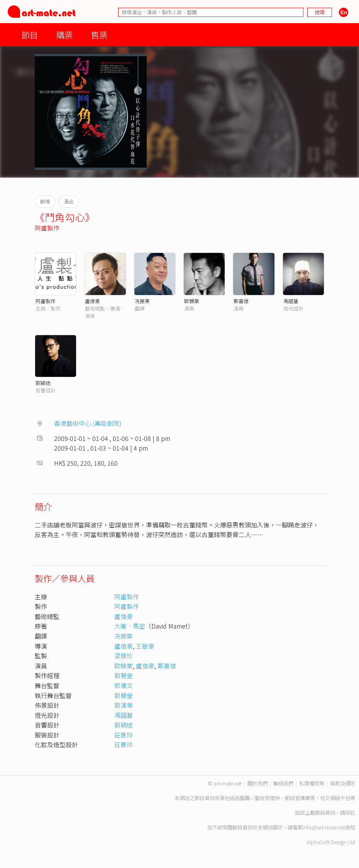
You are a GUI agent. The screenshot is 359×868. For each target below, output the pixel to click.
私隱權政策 (312, 783)
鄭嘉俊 (241, 301)
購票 (64, 35)
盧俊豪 (92, 301)
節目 (30, 35)
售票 (99, 35)
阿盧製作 (47, 228)
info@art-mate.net (324, 827)
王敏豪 (145, 646)
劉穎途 (43, 383)
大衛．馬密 (130, 626)
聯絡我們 (283, 783)
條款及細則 (343, 783)
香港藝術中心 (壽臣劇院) (88, 423)
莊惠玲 (124, 735)
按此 (350, 813)
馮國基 (291, 301)
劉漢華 (124, 705)
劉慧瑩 (124, 675)
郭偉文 (124, 685)
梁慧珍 (124, 656)
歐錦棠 (192, 301)
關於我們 (257, 783)
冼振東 (142, 301)
